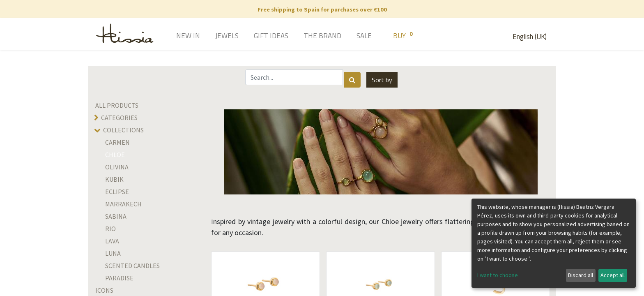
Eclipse (117, 192)
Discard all (581, 275)
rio (110, 229)
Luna (113, 253)
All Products (117, 105)
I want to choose (498, 275)
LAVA (112, 241)
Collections (123, 130)
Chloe (115, 155)
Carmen (117, 142)
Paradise (119, 278)
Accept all (613, 275)
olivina (117, 167)
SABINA (116, 216)
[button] (382, 80)
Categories (119, 118)
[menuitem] (176, 37)
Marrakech (123, 204)
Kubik (114, 179)
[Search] (352, 80)
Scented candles (132, 266)
